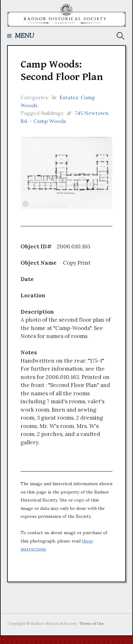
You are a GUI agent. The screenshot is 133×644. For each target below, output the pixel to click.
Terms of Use (92, 623)
